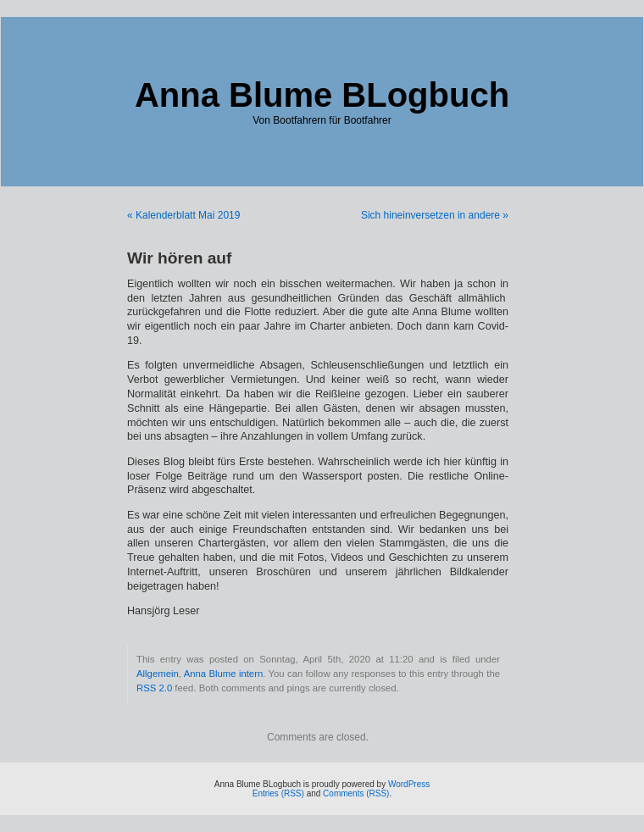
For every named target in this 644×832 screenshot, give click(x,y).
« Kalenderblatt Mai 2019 (183, 215)
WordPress (409, 784)
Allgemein (158, 674)
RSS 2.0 (154, 688)
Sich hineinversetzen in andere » (435, 215)
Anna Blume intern (224, 674)
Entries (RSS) (278, 793)
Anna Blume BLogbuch (322, 95)
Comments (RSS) (356, 793)
